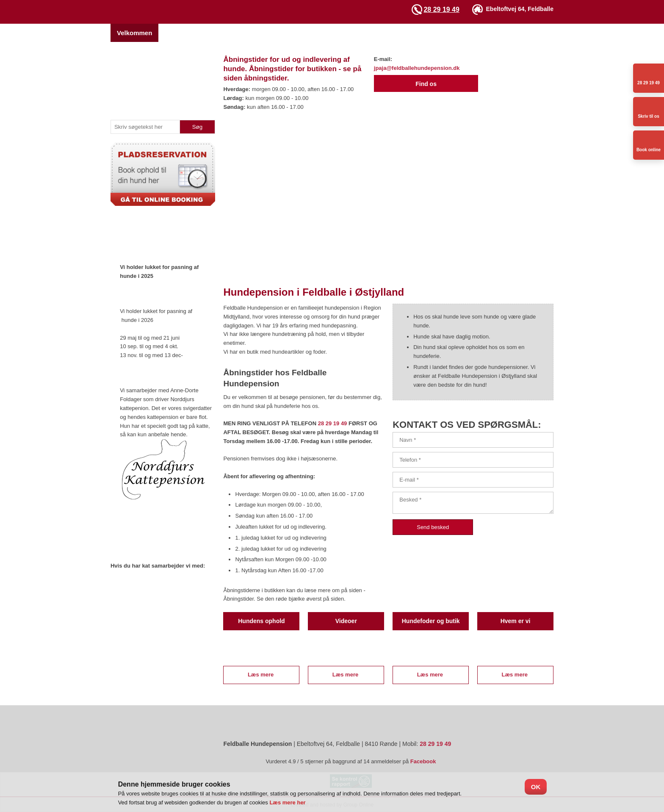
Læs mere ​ (261, 675)
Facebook (423, 761)
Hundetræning (330, 33)
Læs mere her (287, 802)
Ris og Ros (581, 33)
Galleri (374, 33)
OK (536, 787)
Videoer (408, 33)
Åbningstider (452, 33)
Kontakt (496, 33)
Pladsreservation (239, 33)
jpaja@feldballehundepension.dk (417, 68)
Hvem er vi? (183, 33)
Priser (286, 33)
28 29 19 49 (441, 10)
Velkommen (134, 33)
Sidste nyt (536, 33)
